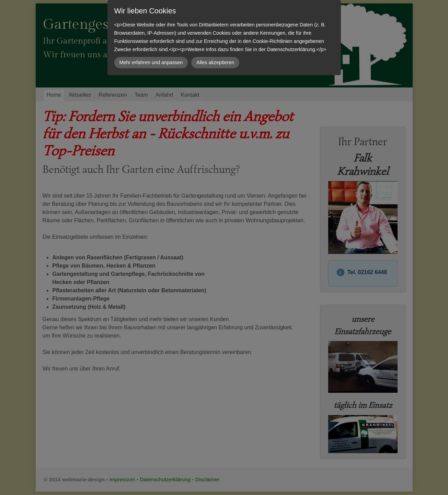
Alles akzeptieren (215, 62)
